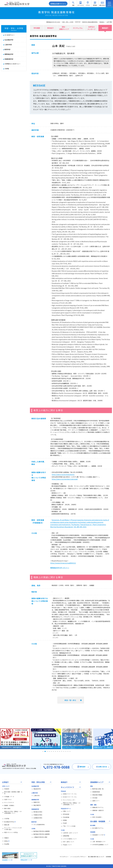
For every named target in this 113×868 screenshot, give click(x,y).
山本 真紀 (109, 22)
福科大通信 (7, 808)
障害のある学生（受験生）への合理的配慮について (13, 812)
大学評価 (7, 819)
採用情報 (108, 857)
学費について (67, 811)
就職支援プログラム (98, 807)
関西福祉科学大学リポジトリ (60, 568)
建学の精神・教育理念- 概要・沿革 (13, 793)
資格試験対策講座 (97, 795)
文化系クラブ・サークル (70, 797)
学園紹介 (7, 838)
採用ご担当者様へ (97, 817)
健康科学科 (37, 802)
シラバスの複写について (70, 839)
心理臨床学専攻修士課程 (40, 837)
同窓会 (7, 841)
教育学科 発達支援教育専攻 (90, 22)
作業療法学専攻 (38, 815)
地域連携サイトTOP (99, 835)
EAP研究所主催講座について (100, 845)
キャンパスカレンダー (69, 800)
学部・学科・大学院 (68, 22)
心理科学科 (37, 796)
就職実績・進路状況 (98, 810)
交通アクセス (8, 799)
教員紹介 (102, 22)
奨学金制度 (66, 814)
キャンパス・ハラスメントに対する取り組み (13, 829)
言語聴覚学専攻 (38, 818)
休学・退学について (69, 842)
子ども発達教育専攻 (39, 825)
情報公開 (7, 825)
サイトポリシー (64, 857)
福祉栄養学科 (37, 805)
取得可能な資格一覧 (98, 789)
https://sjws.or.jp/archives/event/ (63, 475)
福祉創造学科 (37, 789)
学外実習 (95, 798)
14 (70, 751)
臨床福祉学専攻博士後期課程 (42, 834)
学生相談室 (66, 817)
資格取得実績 (96, 792)
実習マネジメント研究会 (11, 832)
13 (68, 751)
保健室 (65, 820)
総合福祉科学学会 (10, 822)
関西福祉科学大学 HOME (53, 22)
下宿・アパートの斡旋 (69, 826)
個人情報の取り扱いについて (96, 857)
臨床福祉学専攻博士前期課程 (42, 831)
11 (64, 751)
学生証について (67, 845)
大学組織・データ (9, 797)
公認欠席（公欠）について (70, 833)
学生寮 (65, 823)
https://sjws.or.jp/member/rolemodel (65, 479)
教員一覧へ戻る (70, 700)
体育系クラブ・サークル (70, 794)
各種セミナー (96, 801)
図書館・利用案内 (9, 805)
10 (62, 751)
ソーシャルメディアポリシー (78, 857)
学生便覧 (7, 844)
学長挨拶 (7, 789)
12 (66, 751)
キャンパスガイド (9, 802)
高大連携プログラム (98, 828)
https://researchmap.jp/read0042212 (63, 563)
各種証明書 (66, 836)
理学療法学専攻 (38, 812)
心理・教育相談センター (99, 842)
